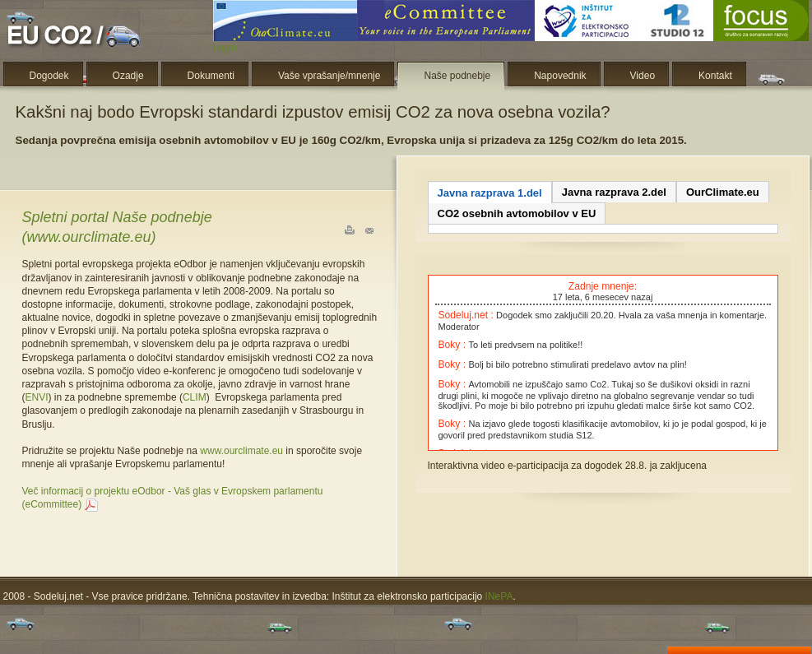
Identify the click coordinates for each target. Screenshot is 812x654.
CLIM (195, 397)
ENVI (37, 397)
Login (225, 48)
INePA (499, 596)
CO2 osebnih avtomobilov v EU (517, 213)
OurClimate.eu (723, 192)
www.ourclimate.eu (241, 451)
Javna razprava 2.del (614, 192)
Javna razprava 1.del (490, 193)
